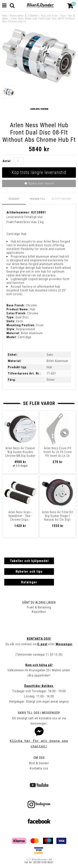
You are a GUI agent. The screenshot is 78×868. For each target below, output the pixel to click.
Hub (49, 367)
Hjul (63, 16)
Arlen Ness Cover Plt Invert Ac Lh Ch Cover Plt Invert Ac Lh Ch (58, 452)
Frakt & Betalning (39, 607)
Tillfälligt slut (33, 217)
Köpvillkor (39, 612)
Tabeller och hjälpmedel (29, 561)
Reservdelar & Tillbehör (24, 16)
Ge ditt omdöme (62, 199)
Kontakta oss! (39, 639)
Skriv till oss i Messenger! (39, 713)
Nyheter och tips (29, 572)
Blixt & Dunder (39, 763)
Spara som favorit (39, 183)
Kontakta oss (39, 768)
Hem (5, 16)
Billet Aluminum (57, 361)
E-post (42, 644)
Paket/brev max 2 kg (29, 222)
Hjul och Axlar (49, 16)
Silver (51, 380)
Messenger (64, 644)
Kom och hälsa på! (39, 665)
